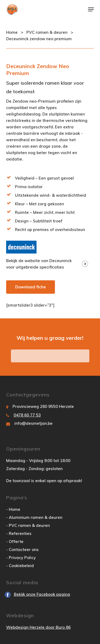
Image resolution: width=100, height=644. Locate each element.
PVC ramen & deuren (47, 32)
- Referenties (19, 533)
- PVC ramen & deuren (28, 525)
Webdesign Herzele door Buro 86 (38, 627)
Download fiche (31, 287)
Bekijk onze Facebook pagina (42, 594)
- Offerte (15, 541)
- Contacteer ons (22, 550)
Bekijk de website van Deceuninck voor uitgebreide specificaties (39, 264)
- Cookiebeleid (20, 566)
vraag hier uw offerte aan (50, 356)
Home (12, 32)
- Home (13, 509)
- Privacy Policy (21, 558)
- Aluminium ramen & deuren (34, 517)
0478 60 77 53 (27, 415)
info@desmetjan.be (33, 423)
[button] (91, 9)
